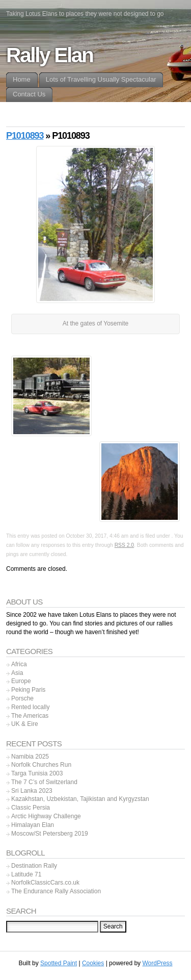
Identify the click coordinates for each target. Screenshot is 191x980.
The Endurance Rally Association (56, 891)
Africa (19, 664)
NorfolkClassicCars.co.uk (45, 883)
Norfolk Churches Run (41, 765)
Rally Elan (50, 55)
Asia (17, 673)
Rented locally (30, 707)
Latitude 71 (26, 874)
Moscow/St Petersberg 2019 (50, 834)
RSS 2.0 (124, 545)
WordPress (157, 963)
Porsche (22, 698)
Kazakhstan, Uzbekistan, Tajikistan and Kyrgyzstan (80, 799)
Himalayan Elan (33, 825)
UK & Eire (25, 724)
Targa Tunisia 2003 (37, 773)
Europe (21, 681)
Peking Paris (28, 690)
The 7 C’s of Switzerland (44, 782)
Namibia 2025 (30, 757)
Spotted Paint (59, 963)
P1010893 (25, 136)
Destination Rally (34, 866)
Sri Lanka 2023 (32, 791)
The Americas (30, 716)
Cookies (93, 963)
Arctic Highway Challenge (46, 816)
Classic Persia (31, 808)
